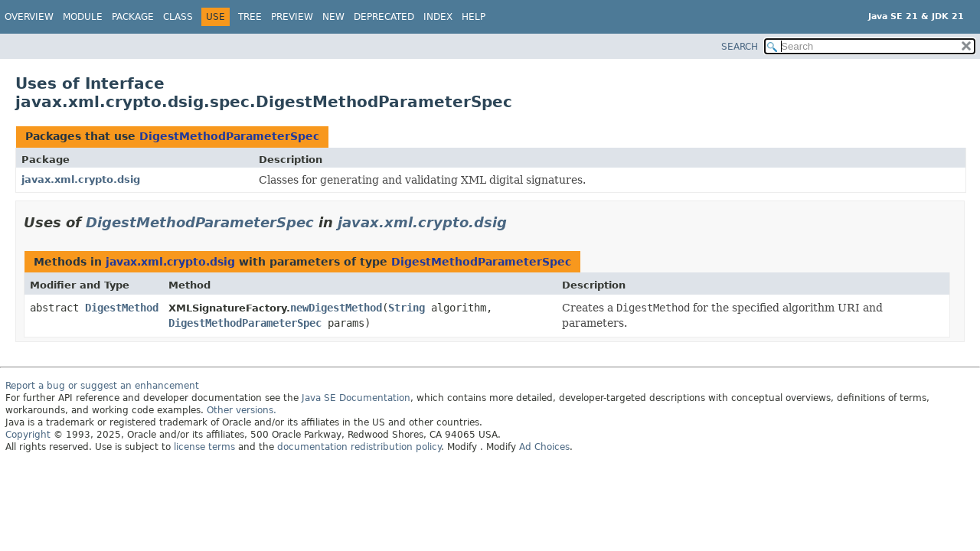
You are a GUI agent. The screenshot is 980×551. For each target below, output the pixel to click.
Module (83, 17)
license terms (204, 447)
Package (133, 17)
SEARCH (740, 47)
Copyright (28, 435)
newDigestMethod (336, 308)
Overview (29, 17)
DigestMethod (122, 308)
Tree (250, 17)
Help (474, 17)
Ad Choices (544, 447)
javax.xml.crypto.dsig (81, 179)
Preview (292, 17)
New (333, 17)
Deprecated (384, 17)
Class (178, 17)
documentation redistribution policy (359, 447)
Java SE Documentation (356, 398)
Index (438, 17)
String (407, 308)
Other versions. (242, 410)
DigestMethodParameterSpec (229, 136)
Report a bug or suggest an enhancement (102, 386)
